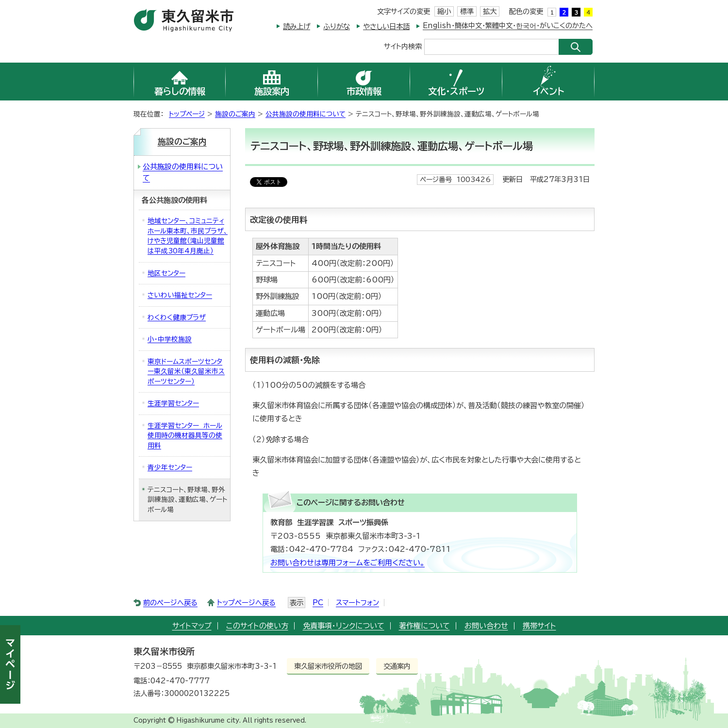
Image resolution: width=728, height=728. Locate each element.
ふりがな (337, 26)
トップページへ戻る (246, 603)
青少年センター (170, 467)
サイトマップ (192, 626)
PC (318, 603)
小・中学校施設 (170, 339)
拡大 (490, 11)
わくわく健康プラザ (177, 317)
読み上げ (297, 26)
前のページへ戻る (170, 603)
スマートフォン (357, 603)
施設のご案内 (235, 114)
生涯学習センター (173, 403)
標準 (467, 11)
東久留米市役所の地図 (328, 666)
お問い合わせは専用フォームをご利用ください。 (347, 563)
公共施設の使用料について (306, 114)
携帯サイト (539, 626)
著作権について (424, 626)
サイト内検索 (403, 46)
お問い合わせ (486, 626)
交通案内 (397, 666)
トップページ (187, 114)
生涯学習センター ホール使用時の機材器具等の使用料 (185, 436)
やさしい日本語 (386, 26)
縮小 (444, 11)
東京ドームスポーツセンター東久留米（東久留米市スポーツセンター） (186, 372)
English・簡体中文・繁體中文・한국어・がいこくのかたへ (508, 25)
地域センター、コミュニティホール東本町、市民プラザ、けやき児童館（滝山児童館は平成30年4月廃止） (188, 236)
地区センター (166, 273)
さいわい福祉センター (180, 295)
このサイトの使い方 (257, 626)
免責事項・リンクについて (344, 626)
